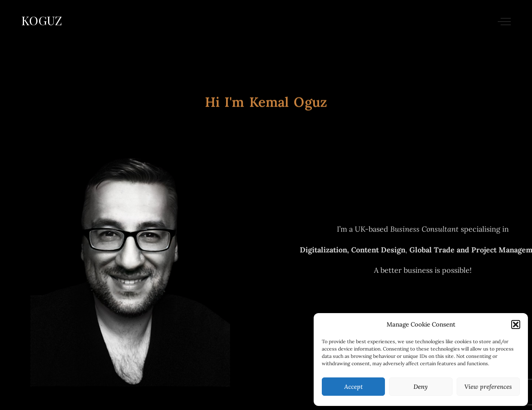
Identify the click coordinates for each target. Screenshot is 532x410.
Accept (354, 387)
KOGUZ (42, 20)
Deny (421, 387)
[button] (516, 324)
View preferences (488, 387)
